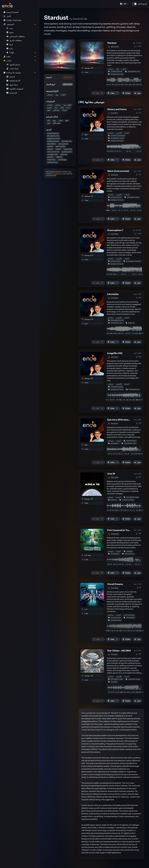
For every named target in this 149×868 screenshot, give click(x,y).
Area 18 (111, 474)
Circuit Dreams (115, 584)
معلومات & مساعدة (12, 73)
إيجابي (61, 120)
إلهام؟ (10, 53)
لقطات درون (67, 105)
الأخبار (7, 16)
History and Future (117, 109)
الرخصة (11, 77)
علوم (49, 110)
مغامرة (49, 108)
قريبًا (10, 45)
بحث (10, 28)
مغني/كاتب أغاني (129, 615)
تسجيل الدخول (13, 65)
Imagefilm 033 (115, 353)
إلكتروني (119, 133)
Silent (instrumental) (118, 171)
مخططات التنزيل (14, 40)
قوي (49, 123)
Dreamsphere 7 (115, 230)
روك (57, 95)
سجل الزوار (12, 85)
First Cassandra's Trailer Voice (123, 530)
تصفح (10, 32)
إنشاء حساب (12, 69)
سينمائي (50, 95)
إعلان (62, 108)
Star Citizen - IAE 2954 (119, 651)
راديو (10, 48)
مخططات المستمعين (16, 36)
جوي (54, 120)
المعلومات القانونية (15, 89)
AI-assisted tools (57, 174)
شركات (64, 110)
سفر (56, 108)
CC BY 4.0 (68, 77)
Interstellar (113, 294)
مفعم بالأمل (56, 123)
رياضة (68, 108)
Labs (7, 57)
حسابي (8, 61)
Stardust (112, 43)
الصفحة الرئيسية (11, 12)
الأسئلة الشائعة (13, 81)
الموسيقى (9, 24)
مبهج (67, 120)
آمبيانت (63, 95)
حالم (49, 120)
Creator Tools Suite (12, 20)
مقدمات (50, 105)
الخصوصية (12, 93)
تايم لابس (56, 110)
